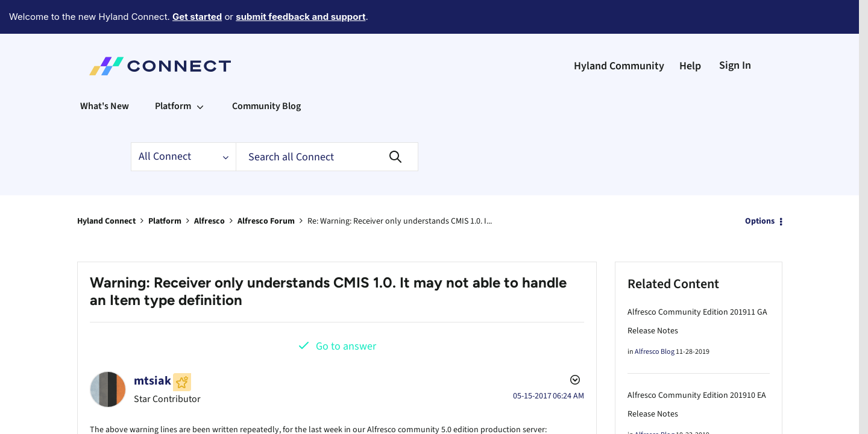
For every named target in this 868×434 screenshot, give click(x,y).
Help (690, 33)
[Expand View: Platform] (200, 73)
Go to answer (346, 313)
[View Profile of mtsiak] (153, 348)
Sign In (735, 32)
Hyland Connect (106, 188)
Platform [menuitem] (173, 73)
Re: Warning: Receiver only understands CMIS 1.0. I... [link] (400, 188)
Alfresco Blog (655, 319)
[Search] (327, 124)
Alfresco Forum (266, 188)
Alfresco (209, 188)
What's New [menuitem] (105, 73)
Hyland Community (619, 33)
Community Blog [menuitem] (266, 73)
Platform (165, 188)
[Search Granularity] (183, 124)
